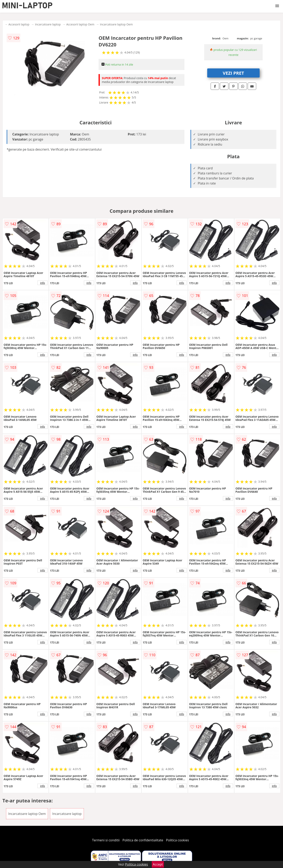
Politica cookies (178, 840)
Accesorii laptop (19, 24)
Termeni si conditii (106, 840)
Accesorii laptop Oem (80, 24)
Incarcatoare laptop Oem (116, 24)
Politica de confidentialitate (143, 840)
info (43, 283)
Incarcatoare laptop (48, 24)
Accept (158, 864)
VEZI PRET (233, 73)
